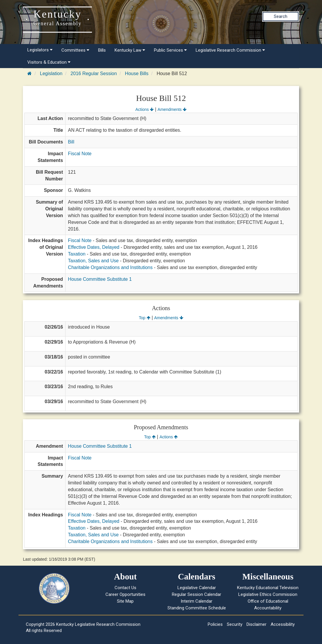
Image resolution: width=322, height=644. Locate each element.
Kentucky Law (130, 50)
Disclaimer (256, 624)
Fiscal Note (80, 154)
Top (144, 318)
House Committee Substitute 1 (100, 279)
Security (235, 624)
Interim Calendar (197, 601)
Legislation (51, 73)
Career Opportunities (125, 594)
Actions (145, 109)
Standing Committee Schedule (197, 608)
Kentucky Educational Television (268, 588)
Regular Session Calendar (197, 594)
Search (281, 16)
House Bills (137, 73)
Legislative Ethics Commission (268, 594)
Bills (102, 50)
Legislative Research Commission (230, 50)
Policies (215, 624)
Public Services (170, 50)
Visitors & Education (49, 62)
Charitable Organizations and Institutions (110, 267)
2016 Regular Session (94, 73)
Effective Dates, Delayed (94, 247)
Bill (71, 142)
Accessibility (283, 624)
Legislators (40, 50)
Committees (75, 50)
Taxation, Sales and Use (93, 261)
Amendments (172, 109)
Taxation (77, 254)
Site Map (125, 601)
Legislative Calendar (197, 588)
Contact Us (125, 588)
